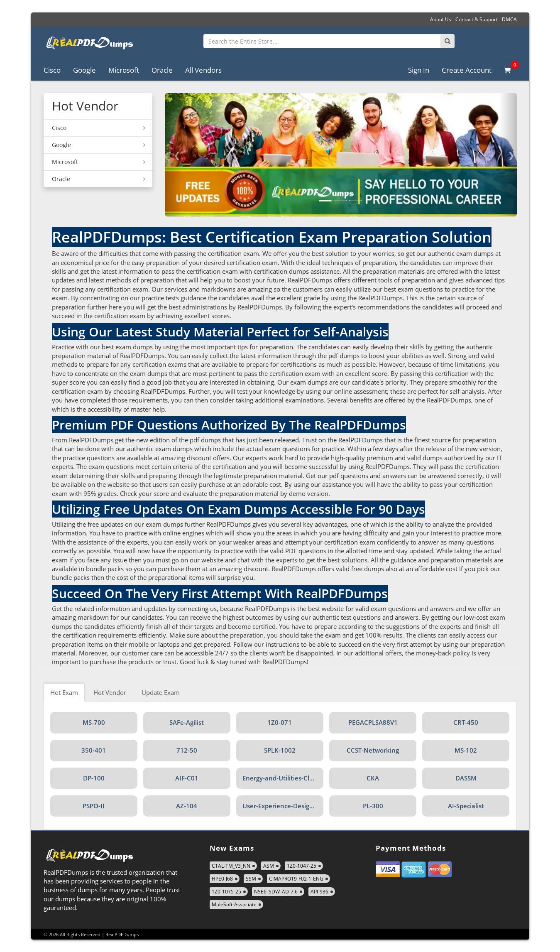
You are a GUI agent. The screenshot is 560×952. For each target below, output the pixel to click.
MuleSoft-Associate (234, 904)
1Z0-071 (280, 722)
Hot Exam (64, 692)
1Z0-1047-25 (302, 866)
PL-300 (373, 806)
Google (84, 70)
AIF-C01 (187, 778)
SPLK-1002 (280, 750)
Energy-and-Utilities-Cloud (282, 778)
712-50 (187, 750)
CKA (373, 778)
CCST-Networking (373, 750)
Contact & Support (477, 19)
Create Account (467, 70)
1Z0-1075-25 (226, 892)
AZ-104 (187, 806)
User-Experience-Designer (281, 806)
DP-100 (94, 778)
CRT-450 (466, 722)
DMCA (509, 19)
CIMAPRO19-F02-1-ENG (296, 879)
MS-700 (94, 722)
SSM (251, 879)
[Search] (448, 41)
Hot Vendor (110, 692)
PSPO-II (94, 806)
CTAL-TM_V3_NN (231, 866)
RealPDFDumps (122, 934)
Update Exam (161, 692)
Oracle (162, 70)
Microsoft (124, 70)
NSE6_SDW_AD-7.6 (276, 892)
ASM (269, 866)
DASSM (466, 778)
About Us (441, 19)
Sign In (419, 70)
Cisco (52, 70)
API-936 (319, 892)
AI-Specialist (466, 806)
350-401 (94, 750)
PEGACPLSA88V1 (373, 722)
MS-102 (466, 750)
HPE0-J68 (222, 879)
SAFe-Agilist (187, 722)
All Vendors (203, 70)
